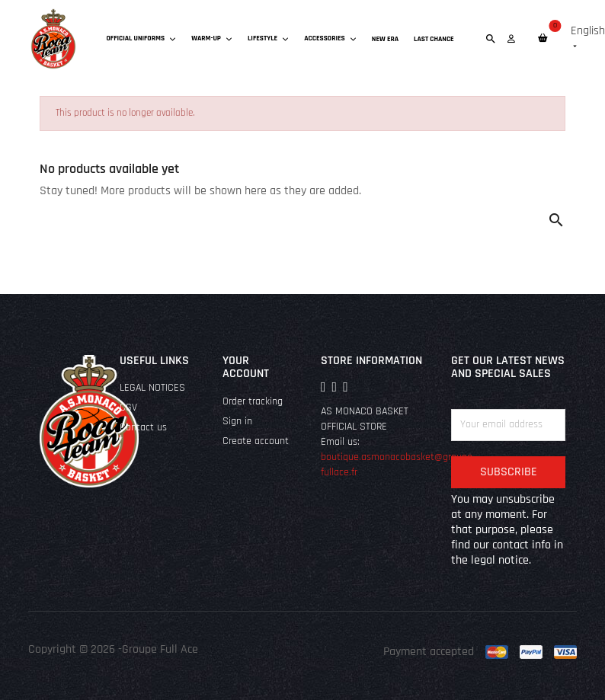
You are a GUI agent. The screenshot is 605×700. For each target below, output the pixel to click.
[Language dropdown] (588, 39)
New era (385, 39)
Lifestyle (268, 38)
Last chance (434, 39)
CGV (128, 408)
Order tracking (253, 402)
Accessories (330, 38)
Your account (246, 368)
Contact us (143, 428)
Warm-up (212, 38)
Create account (256, 441)
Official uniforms (142, 38)
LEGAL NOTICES (152, 388)
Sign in (237, 422)
